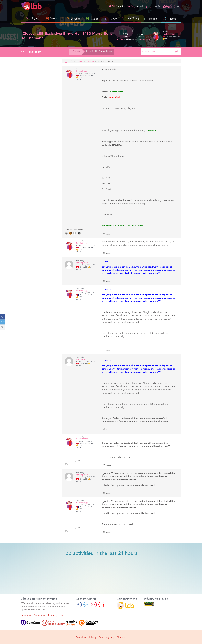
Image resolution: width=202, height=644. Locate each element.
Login (80, 61)
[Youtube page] (101, 605)
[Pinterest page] (94, 605)
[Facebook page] (79, 605)
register (151, 6)
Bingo (34, 18)
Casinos (54, 18)
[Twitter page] (86, 605)
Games (91, 19)
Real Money (133, 18)
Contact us (39, 615)
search (132, 6)
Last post (121, 40)
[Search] (177, 52)
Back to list (31, 52)
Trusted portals (56, 615)
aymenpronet (82, 263)
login (171, 6)
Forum (111, 19)
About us (26, 615)
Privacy (93, 637)
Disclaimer (81, 637)
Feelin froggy (145, 40)
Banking (151, 18)
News (171, 18)
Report (106, 234)
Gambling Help (107, 637)
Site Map (122, 637)
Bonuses (71, 18)
